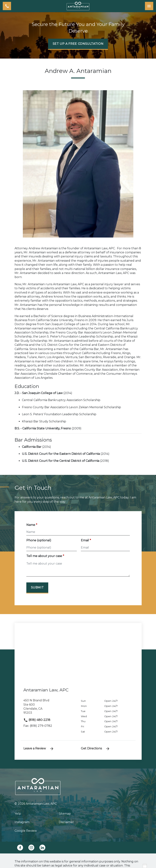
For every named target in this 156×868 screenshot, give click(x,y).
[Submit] (37, 588)
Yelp (18, 814)
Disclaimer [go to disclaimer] (66, 822)
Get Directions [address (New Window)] (95, 749)
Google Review (26, 831)
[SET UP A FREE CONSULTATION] (78, 44)
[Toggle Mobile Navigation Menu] (149, 6)
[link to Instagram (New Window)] (31, 848)
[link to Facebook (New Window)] (20, 848)
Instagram (22, 822)
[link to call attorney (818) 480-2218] (7, 6)
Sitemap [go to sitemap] (65, 814)
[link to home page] (78, 6)
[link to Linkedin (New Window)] (42, 848)
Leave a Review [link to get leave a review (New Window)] (39, 749)
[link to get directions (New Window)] (49, 708)
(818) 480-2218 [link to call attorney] (37, 720)
